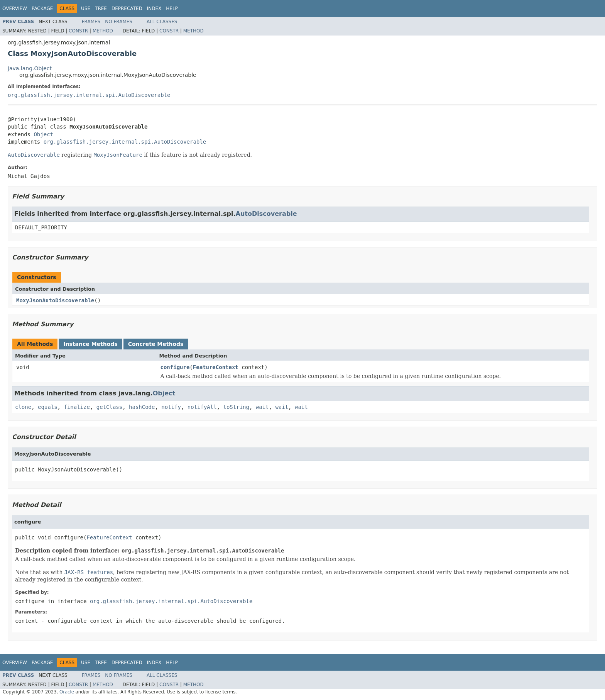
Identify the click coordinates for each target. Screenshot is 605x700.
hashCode (142, 407)
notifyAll (202, 407)
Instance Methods (90, 344)
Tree (101, 8)
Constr (78, 31)
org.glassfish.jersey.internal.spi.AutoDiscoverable (89, 95)
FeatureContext (216, 367)
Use (86, 8)
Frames (91, 22)
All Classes (162, 22)
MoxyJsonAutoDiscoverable (55, 300)
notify (171, 407)
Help (172, 8)
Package (42, 8)
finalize (77, 407)
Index (154, 8)
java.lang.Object (30, 68)
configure (175, 367)
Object (43, 134)
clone (23, 407)
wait (262, 407)
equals (48, 407)
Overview (15, 8)
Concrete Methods (156, 344)
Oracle (67, 692)
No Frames (119, 22)
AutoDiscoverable (266, 214)
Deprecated (127, 8)
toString (236, 407)
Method (103, 31)
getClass (109, 407)
